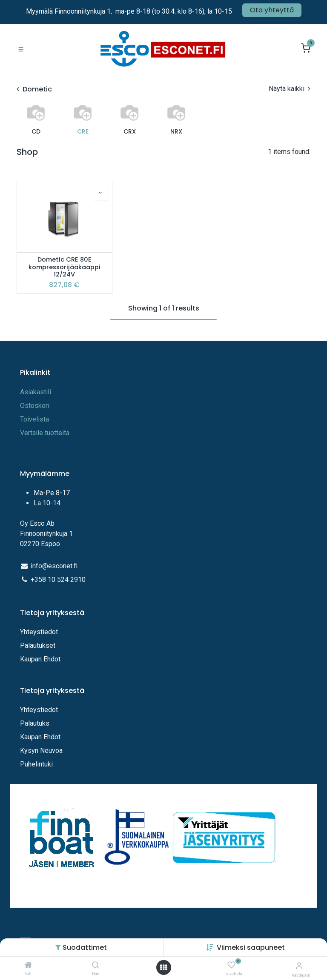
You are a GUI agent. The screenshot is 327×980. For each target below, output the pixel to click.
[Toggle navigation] (21, 49)
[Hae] (96, 965)
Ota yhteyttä (272, 10)
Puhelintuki (36, 764)
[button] (251, 947)
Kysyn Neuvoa (41, 751)
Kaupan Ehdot (40, 659)
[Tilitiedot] (299, 966)
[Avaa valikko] (163, 967)
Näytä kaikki (290, 89)
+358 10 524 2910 (58, 580)
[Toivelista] (231, 965)
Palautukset (38, 645)
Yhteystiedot (40, 632)
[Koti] (28, 965)
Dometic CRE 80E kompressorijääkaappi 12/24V (65, 267)
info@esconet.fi (54, 566)
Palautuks (35, 723)
